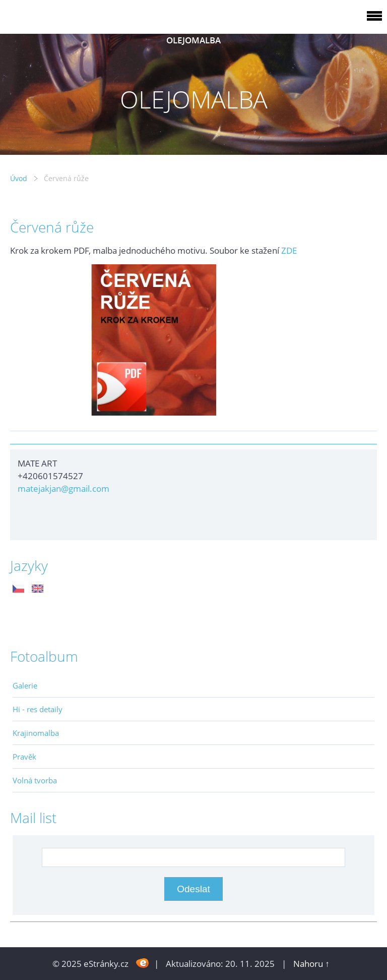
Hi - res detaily (38, 709)
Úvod (19, 178)
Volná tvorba (35, 780)
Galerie (25, 685)
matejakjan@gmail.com (63, 488)
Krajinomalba (36, 733)
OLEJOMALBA (193, 40)
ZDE (289, 250)
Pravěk (24, 757)
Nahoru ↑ (311, 964)
